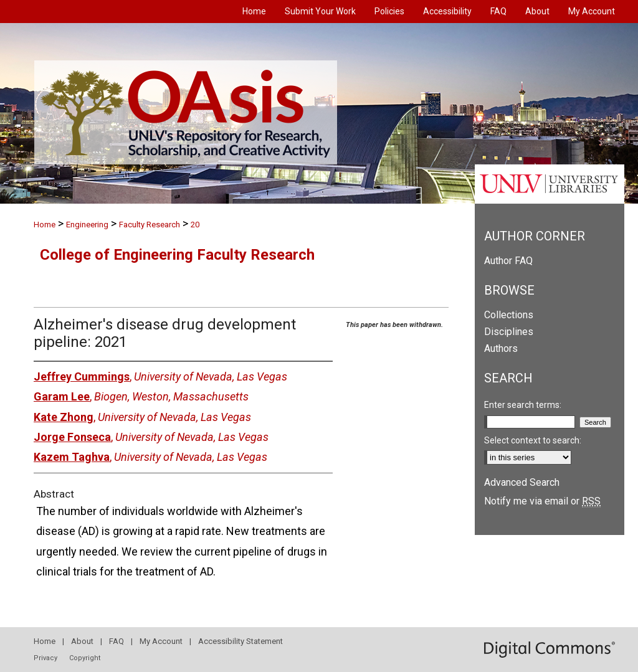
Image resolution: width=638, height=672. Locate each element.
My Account (161, 641)
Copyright (85, 658)
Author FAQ (508, 261)
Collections (509, 315)
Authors (501, 348)
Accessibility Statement (240, 641)
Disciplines (509, 332)
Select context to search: (533, 440)
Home (45, 225)
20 (195, 225)
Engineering (87, 225)
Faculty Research (150, 225)
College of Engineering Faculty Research (177, 255)
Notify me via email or (542, 501)
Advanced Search (522, 482)
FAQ (117, 641)
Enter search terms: (523, 405)
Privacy (45, 658)
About (82, 641)
